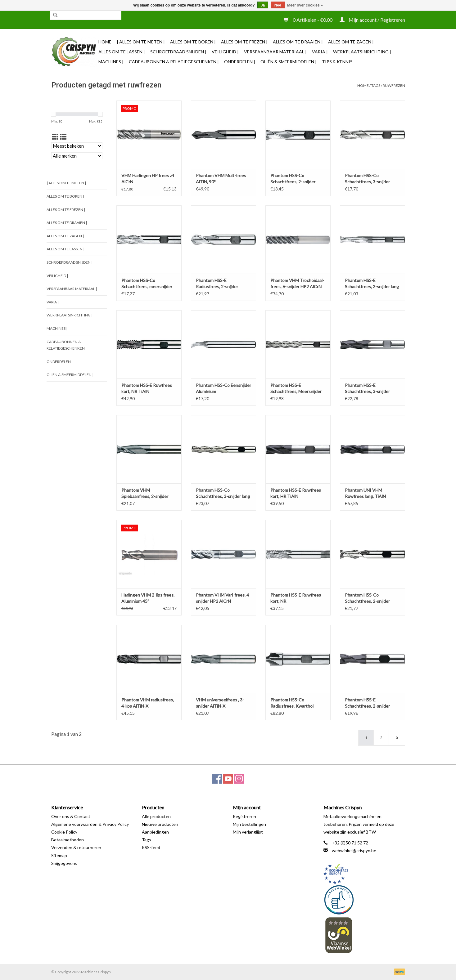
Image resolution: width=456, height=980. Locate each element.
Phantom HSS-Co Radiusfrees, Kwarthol (292, 703)
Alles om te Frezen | (244, 42)
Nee (278, 5)
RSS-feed (151, 847)
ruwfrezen (394, 85)
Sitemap (59, 855)
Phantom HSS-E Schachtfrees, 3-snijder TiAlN (367, 389)
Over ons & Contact (71, 816)
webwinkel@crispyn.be (354, 850)
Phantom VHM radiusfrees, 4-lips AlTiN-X (148, 703)
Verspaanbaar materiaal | (275, 52)
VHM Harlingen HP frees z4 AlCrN (148, 179)
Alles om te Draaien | (298, 42)
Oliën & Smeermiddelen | (289, 62)
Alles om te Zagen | (351, 42)
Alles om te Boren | (193, 42)
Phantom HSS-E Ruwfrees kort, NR (296, 598)
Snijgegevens (64, 863)
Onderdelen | (240, 62)
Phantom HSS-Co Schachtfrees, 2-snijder (293, 179)
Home (105, 42)
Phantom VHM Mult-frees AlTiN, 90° (221, 179)
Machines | (111, 62)
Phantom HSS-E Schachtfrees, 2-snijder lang (372, 283)
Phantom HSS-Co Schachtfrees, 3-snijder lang (223, 493)
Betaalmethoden (68, 840)
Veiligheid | (225, 52)
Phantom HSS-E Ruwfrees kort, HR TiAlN (296, 493)
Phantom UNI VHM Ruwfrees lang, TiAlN (365, 493)
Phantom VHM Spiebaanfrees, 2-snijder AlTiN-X (145, 493)
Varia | (320, 52)
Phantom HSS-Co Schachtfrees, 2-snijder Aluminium (367, 598)
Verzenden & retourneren (76, 847)
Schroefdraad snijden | (178, 52)
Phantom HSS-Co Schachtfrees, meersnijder (147, 283)
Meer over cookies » (305, 5)
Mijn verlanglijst (248, 832)
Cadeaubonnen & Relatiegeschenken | (174, 62)
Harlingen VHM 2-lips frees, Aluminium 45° (148, 598)
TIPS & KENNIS (337, 62)
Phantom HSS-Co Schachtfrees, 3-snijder (367, 179)
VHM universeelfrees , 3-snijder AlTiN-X (220, 703)
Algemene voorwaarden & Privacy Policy (90, 824)
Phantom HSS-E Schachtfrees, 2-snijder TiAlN (367, 703)
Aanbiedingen (155, 832)
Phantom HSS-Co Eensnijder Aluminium (223, 388)
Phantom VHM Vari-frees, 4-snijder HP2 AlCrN (223, 598)
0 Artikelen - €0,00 (309, 20)
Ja (263, 5)
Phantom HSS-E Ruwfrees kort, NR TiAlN (147, 388)
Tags (376, 85)
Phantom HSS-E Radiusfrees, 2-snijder (217, 283)
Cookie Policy (64, 832)
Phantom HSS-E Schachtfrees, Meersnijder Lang (296, 389)
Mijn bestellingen (249, 824)
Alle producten (156, 816)
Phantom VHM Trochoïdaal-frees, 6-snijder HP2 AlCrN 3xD (297, 284)
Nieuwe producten (160, 824)
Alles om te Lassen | (122, 52)
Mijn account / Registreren (372, 20)
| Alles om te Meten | (141, 42)
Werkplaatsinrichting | (362, 52)
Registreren (244, 816)
